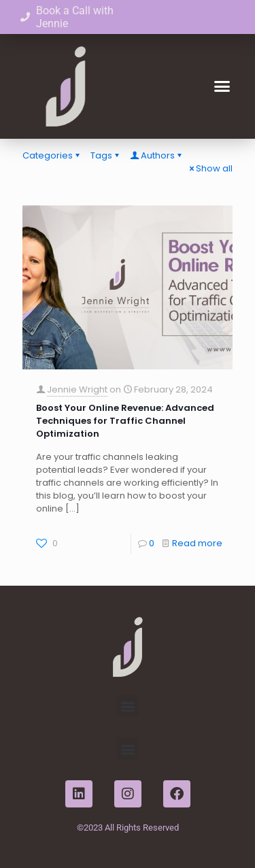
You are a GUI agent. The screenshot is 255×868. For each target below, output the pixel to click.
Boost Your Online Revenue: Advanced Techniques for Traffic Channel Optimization (125, 421)
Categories (52, 155)
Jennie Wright (77, 389)
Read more (197, 543)
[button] (222, 86)
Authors (157, 155)
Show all (210, 168)
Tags (106, 155)
